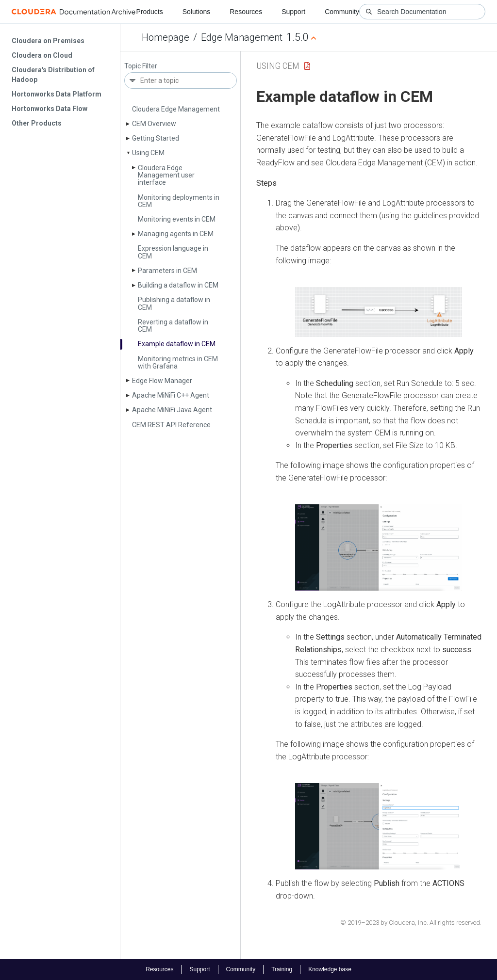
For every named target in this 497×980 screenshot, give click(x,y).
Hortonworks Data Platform (57, 94)
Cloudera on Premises (48, 41)
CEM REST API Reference (171, 425)
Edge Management (242, 37)
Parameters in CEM (167, 271)
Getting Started (156, 138)
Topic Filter (141, 66)
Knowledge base (330, 969)
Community (342, 12)
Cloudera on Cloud (42, 55)
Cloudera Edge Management (176, 109)
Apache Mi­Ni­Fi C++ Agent (171, 395)
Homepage (166, 37)
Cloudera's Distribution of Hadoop (53, 75)
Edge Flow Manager (162, 381)
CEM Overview (154, 124)
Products (149, 12)
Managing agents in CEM (176, 234)
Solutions (197, 12)
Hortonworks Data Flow (50, 109)
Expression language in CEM (173, 252)
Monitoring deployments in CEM (179, 201)
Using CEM (148, 153)
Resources (246, 12)
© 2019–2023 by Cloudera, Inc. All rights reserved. (411, 923)
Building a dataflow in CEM (178, 285)
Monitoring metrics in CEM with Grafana (178, 362)
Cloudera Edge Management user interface (166, 175)
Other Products (37, 123)
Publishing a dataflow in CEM (174, 303)
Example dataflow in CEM (177, 344)
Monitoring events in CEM (177, 219)
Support (293, 12)
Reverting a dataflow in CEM (173, 326)
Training (282, 969)
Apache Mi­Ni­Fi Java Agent (172, 410)
